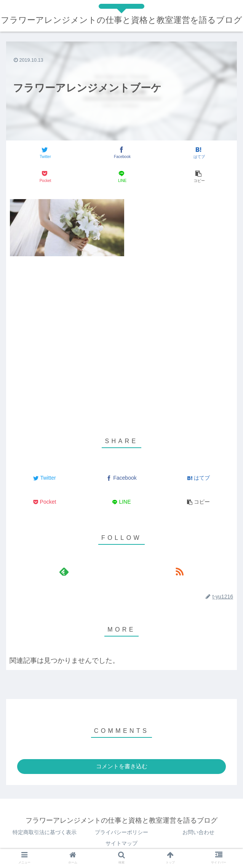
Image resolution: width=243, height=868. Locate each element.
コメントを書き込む (122, 766)
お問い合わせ (198, 832)
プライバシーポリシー (121, 832)
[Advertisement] (121, 323)
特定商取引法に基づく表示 (45, 832)
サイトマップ (121, 843)
